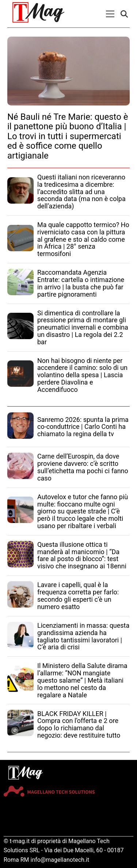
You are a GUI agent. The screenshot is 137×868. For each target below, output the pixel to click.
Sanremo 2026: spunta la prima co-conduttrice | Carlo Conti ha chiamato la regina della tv (83, 427)
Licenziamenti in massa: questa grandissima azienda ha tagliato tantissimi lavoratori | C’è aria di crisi (83, 636)
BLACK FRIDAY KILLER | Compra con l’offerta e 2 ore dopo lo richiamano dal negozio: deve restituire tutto (79, 724)
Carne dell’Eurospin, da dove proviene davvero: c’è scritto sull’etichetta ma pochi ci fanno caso (83, 467)
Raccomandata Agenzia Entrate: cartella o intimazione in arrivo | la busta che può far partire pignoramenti (81, 283)
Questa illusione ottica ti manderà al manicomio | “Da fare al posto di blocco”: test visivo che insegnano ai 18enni (82, 555)
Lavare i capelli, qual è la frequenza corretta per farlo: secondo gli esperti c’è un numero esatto (78, 596)
